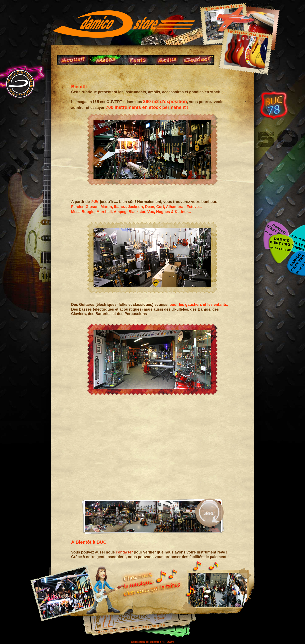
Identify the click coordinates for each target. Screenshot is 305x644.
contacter (124, 552)
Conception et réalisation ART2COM (152, 642)
